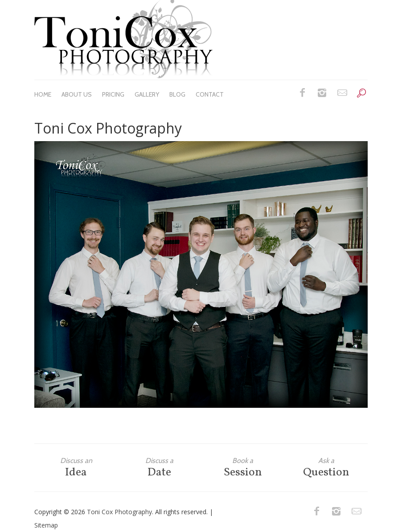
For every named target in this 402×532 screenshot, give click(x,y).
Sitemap (46, 525)
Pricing (113, 94)
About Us (77, 94)
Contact (210, 94)
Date (159, 468)
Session (243, 468)
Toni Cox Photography (119, 512)
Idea (76, 468)
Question (326, 468)
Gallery (147, 94)
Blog (177, 94)
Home (43, 94)
